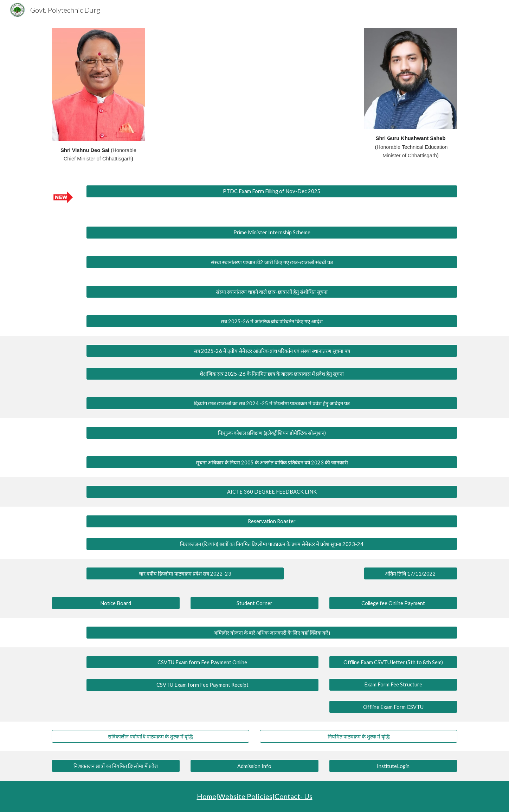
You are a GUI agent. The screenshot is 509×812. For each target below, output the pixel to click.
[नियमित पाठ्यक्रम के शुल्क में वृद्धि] (359, 737)
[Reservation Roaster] (272, 521)
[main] (98, 155)
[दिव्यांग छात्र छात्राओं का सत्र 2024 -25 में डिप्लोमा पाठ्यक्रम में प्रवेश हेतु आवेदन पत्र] (272, 403)
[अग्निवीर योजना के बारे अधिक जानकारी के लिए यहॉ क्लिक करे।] (272, 633)
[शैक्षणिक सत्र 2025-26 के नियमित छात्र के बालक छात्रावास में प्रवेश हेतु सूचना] (272, 373)
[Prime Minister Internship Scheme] (272, 233)
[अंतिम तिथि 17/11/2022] (411, 574)
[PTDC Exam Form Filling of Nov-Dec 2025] (272, 191)
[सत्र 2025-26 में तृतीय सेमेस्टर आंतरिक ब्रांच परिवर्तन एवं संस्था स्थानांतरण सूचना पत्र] (272, 351)
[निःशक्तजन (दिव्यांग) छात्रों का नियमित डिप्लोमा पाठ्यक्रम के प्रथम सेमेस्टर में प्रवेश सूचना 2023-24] (272, 544)
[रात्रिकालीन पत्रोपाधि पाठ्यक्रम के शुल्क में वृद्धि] (150, 737)
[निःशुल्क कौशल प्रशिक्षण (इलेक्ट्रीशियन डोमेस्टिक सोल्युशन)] (272, 433)
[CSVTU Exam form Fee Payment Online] (202, 662)
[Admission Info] (254, 766)
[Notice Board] (116, 603)
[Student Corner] (254, 603)
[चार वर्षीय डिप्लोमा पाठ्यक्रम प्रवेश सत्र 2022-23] (185, 574)
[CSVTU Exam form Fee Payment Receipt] (202, 685)
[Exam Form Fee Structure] (393, 685)
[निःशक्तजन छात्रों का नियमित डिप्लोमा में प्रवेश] (116, 766)
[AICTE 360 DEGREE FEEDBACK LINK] (272, 491)
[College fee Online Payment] (393, 603)
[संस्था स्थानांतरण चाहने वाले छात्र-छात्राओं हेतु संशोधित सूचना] (272, 291)
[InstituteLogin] (393, 766)
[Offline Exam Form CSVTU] (393, 707)
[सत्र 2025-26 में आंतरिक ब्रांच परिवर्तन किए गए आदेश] (272, 321)
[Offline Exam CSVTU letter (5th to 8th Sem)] (393, 662)
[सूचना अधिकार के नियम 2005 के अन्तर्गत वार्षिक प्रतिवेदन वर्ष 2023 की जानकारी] (272, 462)
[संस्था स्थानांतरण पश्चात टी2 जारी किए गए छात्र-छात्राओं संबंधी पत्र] (272, 262)
